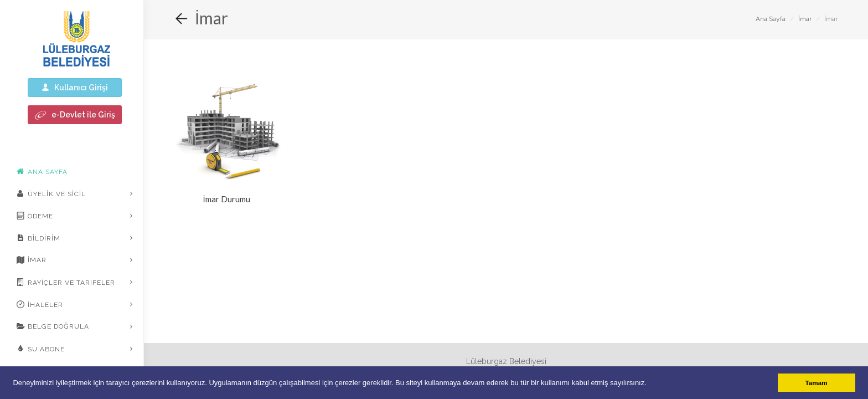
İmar (32, 260)
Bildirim (38, 238)
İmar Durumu (226, 199)
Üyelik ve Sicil (51, 193)
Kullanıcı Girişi (75, 87)
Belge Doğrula (53, 326)
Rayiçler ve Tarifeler (66, 282)
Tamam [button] (817, 383)
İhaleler (40, 304)
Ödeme (35, 216)
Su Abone (41, 349)
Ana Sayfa (771, 19)
